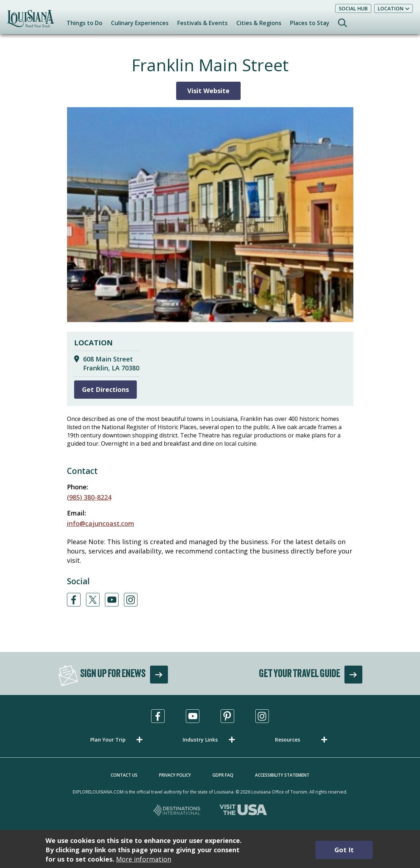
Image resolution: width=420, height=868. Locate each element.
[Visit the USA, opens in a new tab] (243, 811)
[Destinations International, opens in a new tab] (177, 811)
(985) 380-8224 (89, 497)
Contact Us (124, 775)
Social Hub (353, 8)
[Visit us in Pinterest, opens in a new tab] (227, 716)
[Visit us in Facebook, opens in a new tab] (158, 716)
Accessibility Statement (282, 775)
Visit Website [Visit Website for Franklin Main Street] (208, 91)
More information (144, 859)
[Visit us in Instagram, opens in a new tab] (262, 716)
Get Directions (105, 389)
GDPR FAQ (223, 775)
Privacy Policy (175, 775)
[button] (118, 740)
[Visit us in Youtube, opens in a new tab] (193, 716)
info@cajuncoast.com (101, 523)
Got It (344, 850)
